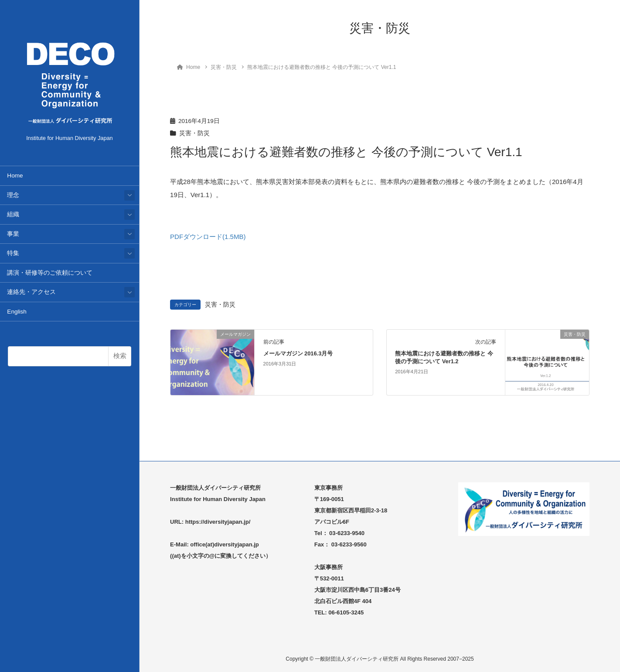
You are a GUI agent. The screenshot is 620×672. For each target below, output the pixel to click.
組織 (13, 214)
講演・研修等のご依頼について (50, 273)
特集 (13, 253)
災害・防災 (194, 133)
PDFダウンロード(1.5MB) (208, 237)
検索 (120, 356)
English (17, 312)
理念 (13, 195)
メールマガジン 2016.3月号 (298, 353)
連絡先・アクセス (31, 292)
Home (15, 176)
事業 (13, 234)
